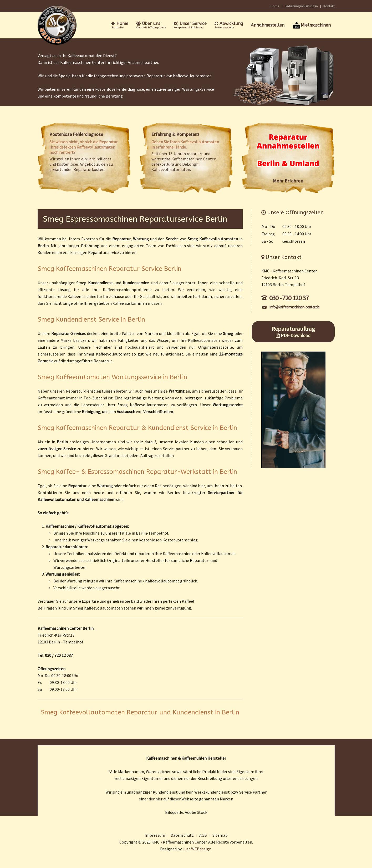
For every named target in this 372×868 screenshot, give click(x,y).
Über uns (151, 25)
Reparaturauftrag (293, 332)
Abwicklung (229, 25)
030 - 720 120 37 (285, 298)
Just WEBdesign (197, 849)
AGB (203, 835)
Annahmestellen (268, 25)
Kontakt (329, 6)
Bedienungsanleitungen (301, 6)
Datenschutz (182, 835)
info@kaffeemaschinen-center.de (291, 307)
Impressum (155, 835)
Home (275, 6)
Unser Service (190, 25)
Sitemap (220, 835)
